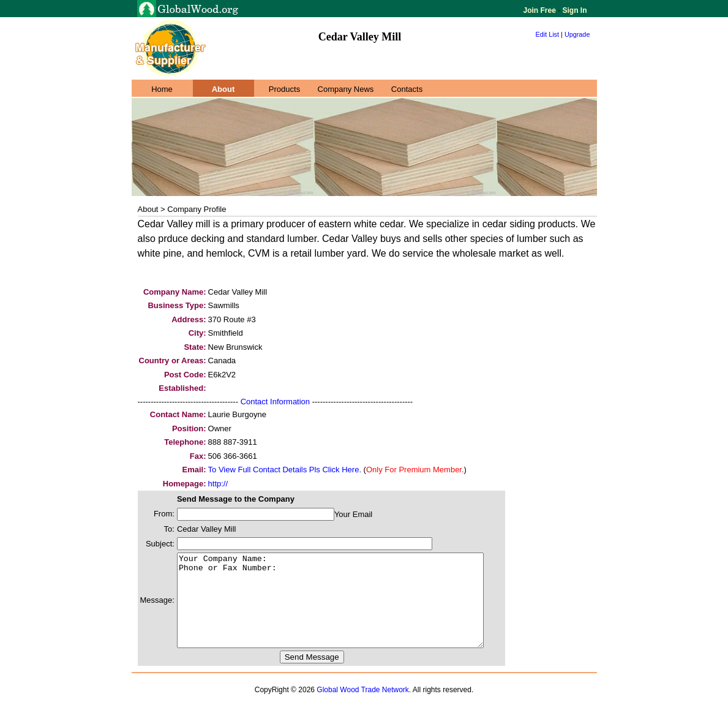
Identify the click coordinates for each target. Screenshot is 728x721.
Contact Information (275, 402)
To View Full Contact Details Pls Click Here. (285, 470)
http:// (218, 484)
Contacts (407, 89)
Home (162, 89)
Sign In (573, 10)
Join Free (541, 10)
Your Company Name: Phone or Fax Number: (349, 610)
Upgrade (577, 34)
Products (284, 89)
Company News (346, 89)
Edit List (548, 34)
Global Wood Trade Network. (364, 708)
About (223, 89)
